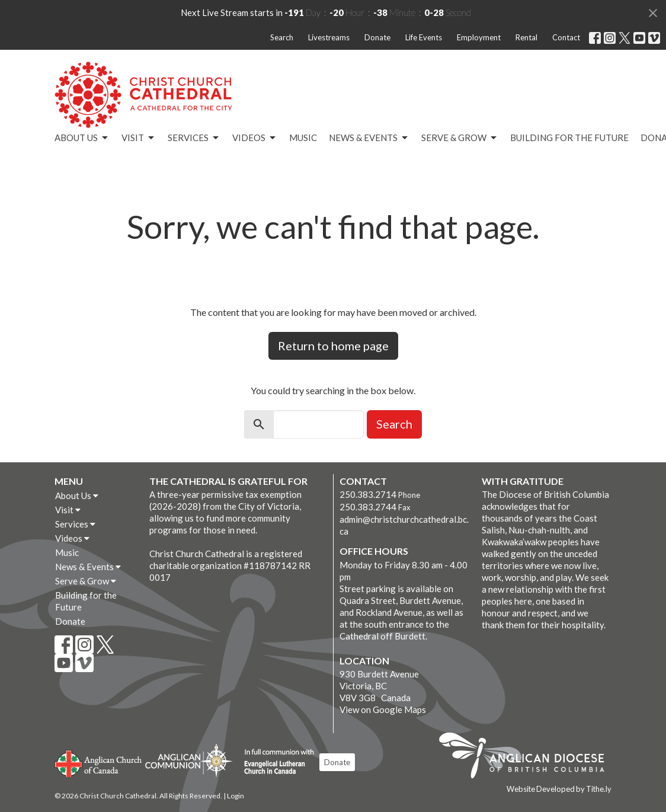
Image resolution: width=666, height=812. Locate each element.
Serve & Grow (460, 138)
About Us (82, 138)
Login (236, 796)
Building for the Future (569, 138)
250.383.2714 (368, 494)
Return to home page (333, 346)
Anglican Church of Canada (99, 762)
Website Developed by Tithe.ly (559, 789)
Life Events (424, 37)
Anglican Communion (189, 760)
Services (194, 138)
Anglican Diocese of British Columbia (528, 757)
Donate (377, 37)
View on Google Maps (383, 709)
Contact (566, 37)
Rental (526, 37)
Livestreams (329, 37)
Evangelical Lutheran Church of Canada (275, 762)
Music (303, 138)
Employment (479, 37)
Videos (255, 138)
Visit (139, 138)
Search (282, 37)
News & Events (369, 138)
